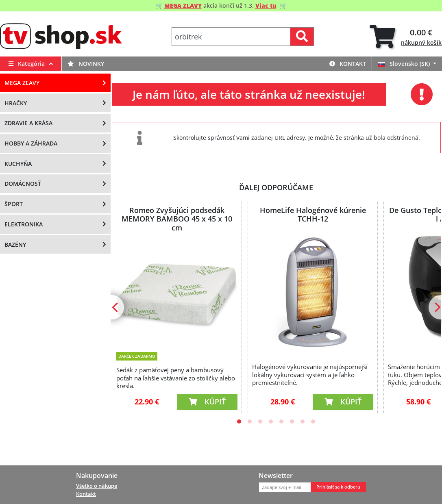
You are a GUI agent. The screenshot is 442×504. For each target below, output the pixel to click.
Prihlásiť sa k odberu (338, 487)
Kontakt (348, 64)
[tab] (406, 37)
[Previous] (116, 307)
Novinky (86, 64)
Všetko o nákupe (97, 486)
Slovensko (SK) (405, 64)
